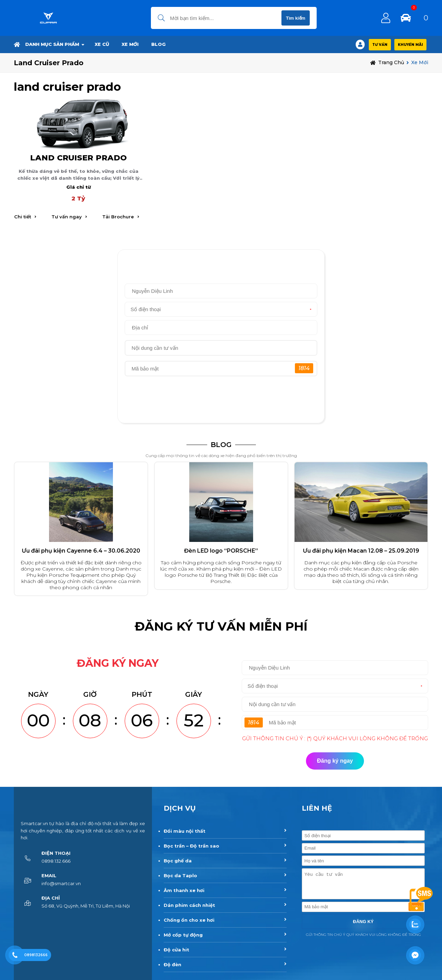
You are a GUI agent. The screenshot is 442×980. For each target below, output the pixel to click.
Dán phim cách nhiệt (189, 905)
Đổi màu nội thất (185, 831)
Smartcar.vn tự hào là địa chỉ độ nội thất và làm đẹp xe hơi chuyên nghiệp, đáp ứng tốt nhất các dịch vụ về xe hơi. (83, 831)
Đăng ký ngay (221, 407)
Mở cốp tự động (183, 935)
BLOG (158, 44)
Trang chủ (391, 62)
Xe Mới (130, 44)
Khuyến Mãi (410, 45)
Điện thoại (56, 853)
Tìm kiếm (296, 18)
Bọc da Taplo (180, 875)
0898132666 (36, 955)
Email (49, 875)
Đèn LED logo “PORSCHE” (221, 551)
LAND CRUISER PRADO (78, 158)
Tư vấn (380, 45)
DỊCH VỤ (180, 808)
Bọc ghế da (178, 861)
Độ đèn (172, 964)
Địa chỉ (51, 898)
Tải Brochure (118, 217)
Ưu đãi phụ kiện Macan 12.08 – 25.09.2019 (361, 551)
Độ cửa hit (176, 950)
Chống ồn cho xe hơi (189, 920)
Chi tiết (23, 217)
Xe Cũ (102, 44)
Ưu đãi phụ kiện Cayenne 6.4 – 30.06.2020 (81, 551)
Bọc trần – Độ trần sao (191, 846)
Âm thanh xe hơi (184, 890)
